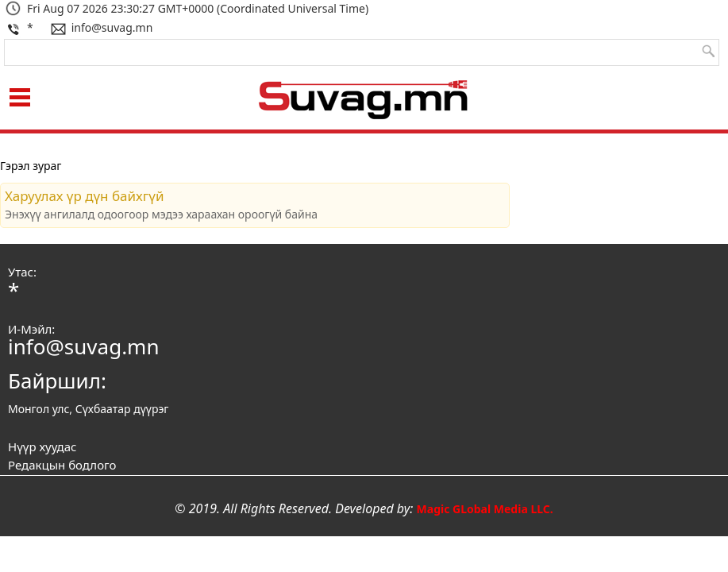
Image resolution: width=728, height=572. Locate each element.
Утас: (22, 272)
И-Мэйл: (31, 329)
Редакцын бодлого (62, 465)
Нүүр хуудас (42, 446)
